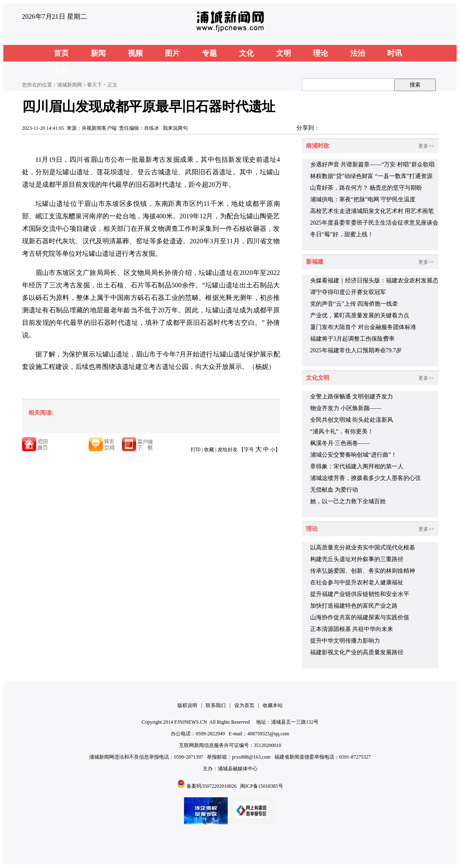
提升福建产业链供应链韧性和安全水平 (360, 594)
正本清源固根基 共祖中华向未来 (352, 629)
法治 (358, 53)
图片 (172, 53)
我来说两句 (175, 128)
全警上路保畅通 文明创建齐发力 (352, 397)
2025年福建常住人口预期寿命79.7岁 (356, 350)
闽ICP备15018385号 (262, 786)
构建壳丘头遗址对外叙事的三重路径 (357, 559)
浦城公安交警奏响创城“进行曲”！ (353, 455)
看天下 (94, 85)
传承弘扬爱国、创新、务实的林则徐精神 (363, 571)
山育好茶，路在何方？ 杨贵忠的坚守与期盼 (366, 188)
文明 (283, 53)
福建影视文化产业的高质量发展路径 (357, 652)
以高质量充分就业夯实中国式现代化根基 (363, 548)
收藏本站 (273, 705)
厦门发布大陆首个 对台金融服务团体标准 (363, 327)
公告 (61, 70)
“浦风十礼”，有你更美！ (342, 432)
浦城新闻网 (70, 85)
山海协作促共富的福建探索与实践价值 (360, 617)
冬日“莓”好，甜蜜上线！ (342, 234)
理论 (321, 53)
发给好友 (228, 450)
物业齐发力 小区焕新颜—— (346, 408)
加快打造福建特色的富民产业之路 (354, 606)
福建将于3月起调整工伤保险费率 (352, 339)
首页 (61, 53)
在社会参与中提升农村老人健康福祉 (357, 582)
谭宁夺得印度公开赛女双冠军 (348, 292)
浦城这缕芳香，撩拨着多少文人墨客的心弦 (366, 478)
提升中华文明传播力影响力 (345, 641)
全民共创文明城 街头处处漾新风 (352, 420)
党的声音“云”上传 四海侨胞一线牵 (354, 304)
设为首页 (244, 705)
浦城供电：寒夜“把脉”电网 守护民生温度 (363, 199)
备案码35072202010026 (211, 786)
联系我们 (216, 705)
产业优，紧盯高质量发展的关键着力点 (360, 315)
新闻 (98, 53)
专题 (209, 53)
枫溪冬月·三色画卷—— (340, 443)
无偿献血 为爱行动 (334, 490)
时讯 (395, 53)
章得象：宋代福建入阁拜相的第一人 (357, 466)
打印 (196, 450)
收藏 (209, 450)
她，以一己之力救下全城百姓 (348, 501)
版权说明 (187, 705)
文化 (246, 53)
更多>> (426, 146)
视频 (135, 53)
